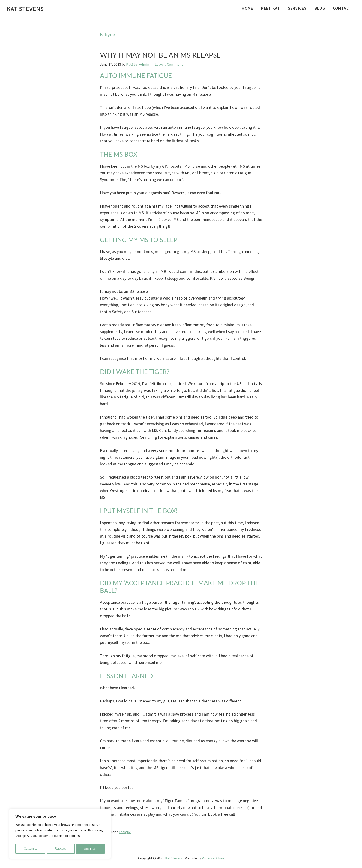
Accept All (90, 849)
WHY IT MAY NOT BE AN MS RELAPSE (160, 55)
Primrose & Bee (213, 858)
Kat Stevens (25, 9)
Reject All (60, 849)
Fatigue (125, 832)
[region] (60, 835)
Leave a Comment (169, 64)
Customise (30, 849)
